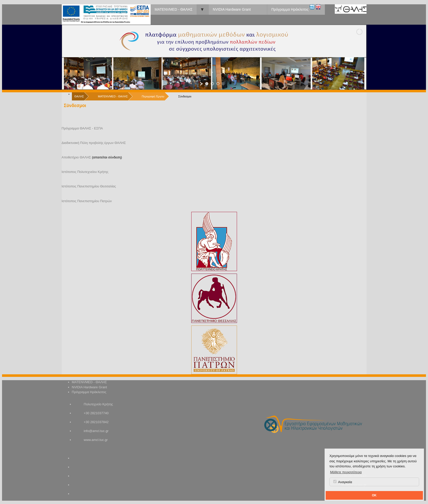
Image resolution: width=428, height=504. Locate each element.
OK (374, 495)
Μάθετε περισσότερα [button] (346, 472)
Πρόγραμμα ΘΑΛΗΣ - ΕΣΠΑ (82, 128)
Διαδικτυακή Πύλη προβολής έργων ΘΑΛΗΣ (94, 143)
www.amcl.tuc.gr (96, 440)
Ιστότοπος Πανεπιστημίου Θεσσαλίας (89, 186)
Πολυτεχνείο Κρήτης (98, 404)
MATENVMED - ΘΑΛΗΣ (174, 9)
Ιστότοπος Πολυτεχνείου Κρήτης (85, 172)
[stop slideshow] (223, 84)
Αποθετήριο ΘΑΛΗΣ (76, 157)
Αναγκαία (343, 482)
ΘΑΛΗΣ (79, 96)
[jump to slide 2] (212, 84)
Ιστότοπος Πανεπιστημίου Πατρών (87, 201)
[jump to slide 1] (207, 84)
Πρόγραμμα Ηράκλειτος (290, 9)
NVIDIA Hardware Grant (232, 9)
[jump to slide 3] (218, 84)
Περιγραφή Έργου (153, 96)
